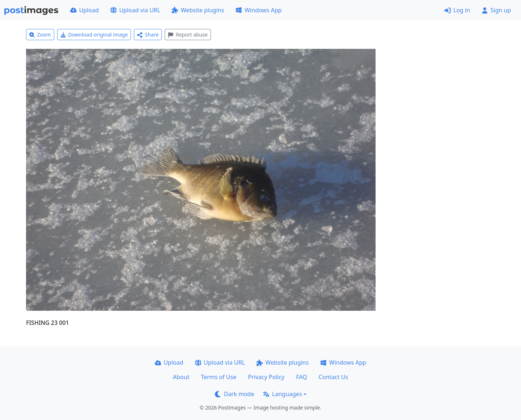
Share (148, 35)
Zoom (40, 35)
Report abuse (188, 35)
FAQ (301, 377)
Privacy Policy (266, 377)
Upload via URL (135, 10)
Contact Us (333, 377)
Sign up (496, 10)
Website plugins (198, 10)
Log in (457, 10)
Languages (282, 394)
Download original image (94, 35)
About (181, 377)
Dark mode (234, 394)
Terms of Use (219, 377)
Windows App (259, 10)
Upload (84, 10)
